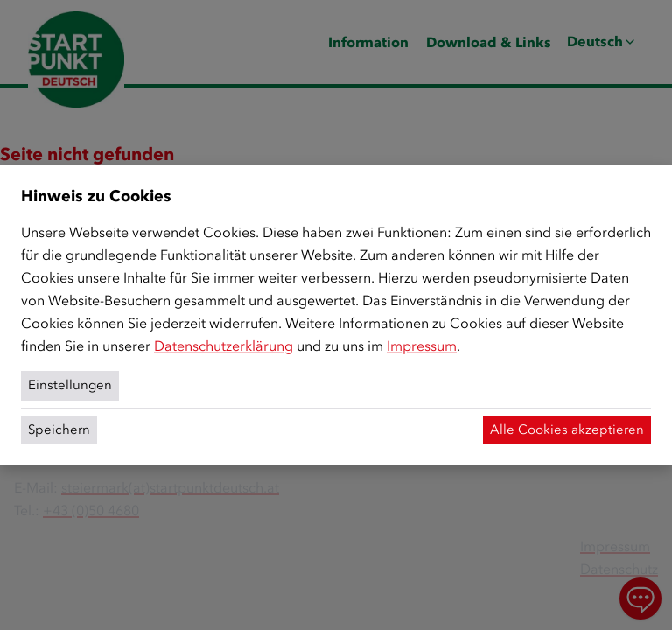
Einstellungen (70, 385)
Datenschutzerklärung (224, 346)
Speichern (59, 430)
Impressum (422, 346)
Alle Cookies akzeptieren (567, 430)
